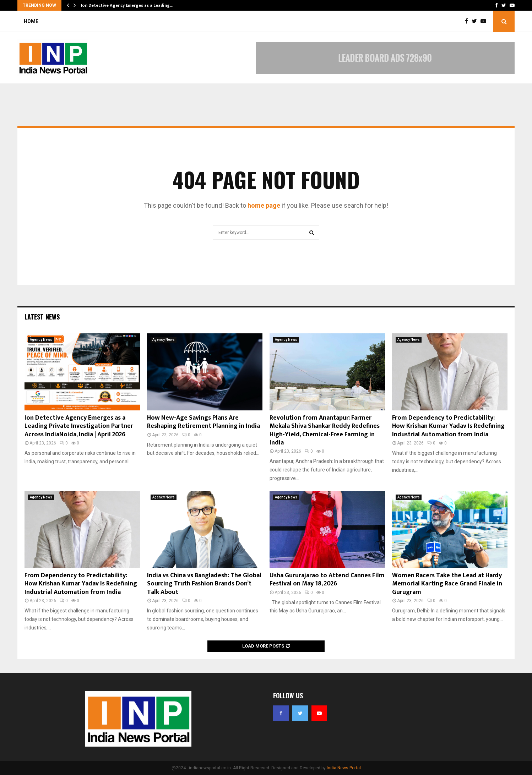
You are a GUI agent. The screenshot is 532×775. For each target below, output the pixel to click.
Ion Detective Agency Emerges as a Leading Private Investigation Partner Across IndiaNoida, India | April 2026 (79, 426)
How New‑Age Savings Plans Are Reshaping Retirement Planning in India (203, 422)
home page (264, 205)
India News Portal (344, 768)
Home (31, 21)
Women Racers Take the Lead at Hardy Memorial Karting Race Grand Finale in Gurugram (447, 584)
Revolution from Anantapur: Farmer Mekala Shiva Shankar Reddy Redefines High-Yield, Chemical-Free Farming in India (325, 430)
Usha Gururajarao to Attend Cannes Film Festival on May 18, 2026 (327, 580)
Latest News (42, 317)
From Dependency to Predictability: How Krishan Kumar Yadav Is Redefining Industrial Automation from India (448, 426)
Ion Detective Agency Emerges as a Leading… (127, 5)
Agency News (41, 340)
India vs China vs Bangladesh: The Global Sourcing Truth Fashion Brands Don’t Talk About (204, 584)
